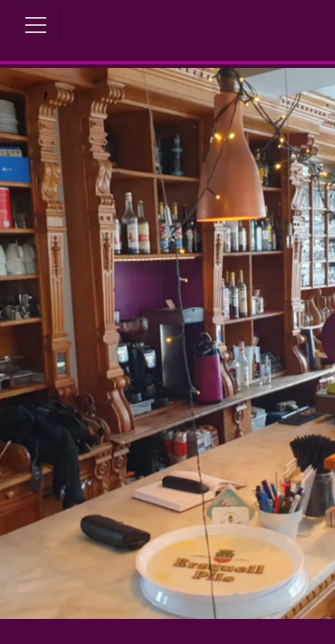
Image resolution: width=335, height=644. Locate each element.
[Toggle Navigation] (36, 25)
